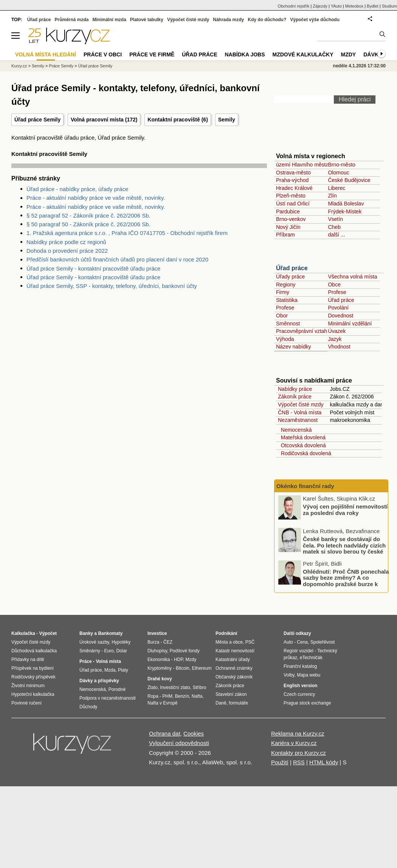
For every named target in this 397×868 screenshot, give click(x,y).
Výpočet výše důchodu (315, 20)
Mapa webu (309, 675)
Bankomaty (110, 633)
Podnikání (226, 633)
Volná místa (108, 661)
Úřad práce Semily (95, 66)
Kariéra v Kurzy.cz (294, 743)
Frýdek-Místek (345, 212)
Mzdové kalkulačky (303, 54)
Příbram (285, 235)
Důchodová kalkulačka (34, 651)
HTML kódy (324, 762)
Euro (109, 651)
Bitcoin (183, 668)
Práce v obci (103, 54)
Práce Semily (61, 66)
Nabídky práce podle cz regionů (66, 242)
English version (300, 686)
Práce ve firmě (152, 54)
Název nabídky (294, 347)
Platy (123, 670)
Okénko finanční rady (305, 486)
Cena (302, 642)
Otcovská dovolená (302, 445)
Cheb (334, 227)
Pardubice (288, 212)
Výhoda (285, 339)
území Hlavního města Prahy (310, 165)
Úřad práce (292, 268)
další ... (336, 235)
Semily (227, 120)
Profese (337, 292)
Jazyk (335, 339)
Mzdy (349, 54)
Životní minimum (28, 686)
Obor (282, 316)
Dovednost (340, 316)
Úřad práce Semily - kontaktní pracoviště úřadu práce (93, 268)
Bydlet (373, 6)
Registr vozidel (299, 651)
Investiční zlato (175, 688)
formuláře (238, 703)
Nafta (197, 696)
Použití (280, 762)
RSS (299, 762)
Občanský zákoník (234, 677)
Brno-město (341, 165)
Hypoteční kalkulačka (33, 694)
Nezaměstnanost (298, 420)
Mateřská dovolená (302, 437)
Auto (288, 642)
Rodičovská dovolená (305, 453)
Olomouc (338, 173)
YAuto (336, 6)
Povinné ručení (26, 703)
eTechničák (311, 658)
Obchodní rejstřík (294, 6)
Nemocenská (295, 430)
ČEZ (168, 642)
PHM (167, 696)
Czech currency (299, 694)
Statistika (287, 300)
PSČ (250, 642)
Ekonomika (159, 660)
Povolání (338, 308)
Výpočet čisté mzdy (301, 404)
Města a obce (229, 642)
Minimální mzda (109, 20)
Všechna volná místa (352, 277)
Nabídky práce (295, 389)
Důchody (88, 707)
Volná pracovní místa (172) (104, 120)
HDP (178, 660)
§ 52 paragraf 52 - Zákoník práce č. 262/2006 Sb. (88, 215)
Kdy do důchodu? (267, 20)
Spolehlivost (323, 642)
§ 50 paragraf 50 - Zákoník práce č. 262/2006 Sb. (88, 224)
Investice (157, 633)
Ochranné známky (234, 668)
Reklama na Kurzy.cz (298, 733)
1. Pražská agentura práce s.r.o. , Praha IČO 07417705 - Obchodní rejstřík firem (127, 233)
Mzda (110, 670)
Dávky (373, 54)
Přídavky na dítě (28, 660)
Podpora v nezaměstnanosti (108, 698)
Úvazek (337, 331)
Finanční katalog (300, 666)
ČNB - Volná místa (300, 412)
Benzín (182, 696)
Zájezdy (320, 6)
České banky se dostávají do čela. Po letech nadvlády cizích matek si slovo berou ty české (344, 545)
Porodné (117, 689)
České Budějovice (349, 180)
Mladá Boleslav (346, 204)
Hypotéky (121, 642)
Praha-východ (292, 180)
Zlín (332, 196)
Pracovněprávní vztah (302, 331)
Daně (221, 703)
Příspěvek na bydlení (33, 668)
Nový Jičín (288, 227)
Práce (86, 661)
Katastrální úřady (233, 660)
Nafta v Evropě (162, 703)
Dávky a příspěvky (99, 681)
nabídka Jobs (245, 54)
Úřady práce (290, 277)
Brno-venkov (291, 219)
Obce (334, 285)
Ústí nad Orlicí (293, 204)
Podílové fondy (184, 651)
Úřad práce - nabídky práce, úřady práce (77, 189)
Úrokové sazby (94, 642)
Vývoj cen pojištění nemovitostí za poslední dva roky (345, 510)
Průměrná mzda (71, 20)
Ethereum (202, 668)
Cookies (194, 733)
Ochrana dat (165, 733)
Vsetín (335, 219)
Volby (289, 675)
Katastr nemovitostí (235, 651)
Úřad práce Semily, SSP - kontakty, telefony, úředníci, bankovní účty (112, 286)
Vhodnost (339, 347)
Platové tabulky (147, 20)
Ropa (153, 696)
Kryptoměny (160, 668)
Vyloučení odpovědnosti (179, 743)
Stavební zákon (231, 694)
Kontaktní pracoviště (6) (178, 120)
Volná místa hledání (46, 54)
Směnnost (288, 324)
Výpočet (48, 633)
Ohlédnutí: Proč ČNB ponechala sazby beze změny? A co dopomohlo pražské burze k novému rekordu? (346, 581)
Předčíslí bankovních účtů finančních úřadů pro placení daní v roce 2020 (117, 259)
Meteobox (354, 6)
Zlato (153, 688)
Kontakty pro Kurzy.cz (299, 753)
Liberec (337, 188)
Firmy (283, 292)
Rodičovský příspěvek (33, 677)
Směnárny (90, 651)
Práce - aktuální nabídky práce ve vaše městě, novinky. (96, 198)
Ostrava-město (293, 173)
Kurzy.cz (19, 66)
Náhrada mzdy (228, 20)
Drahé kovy (160, 679)
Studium (389, 6)
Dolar (122, 651)
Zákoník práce (295, 397)
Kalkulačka (23, 633)
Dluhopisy (157, 651)
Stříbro (199, 688)
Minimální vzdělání (350, 324)
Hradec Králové (294, 188)
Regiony (286, 285)
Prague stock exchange (307, 703)
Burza (153, 642)
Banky (86, 633)
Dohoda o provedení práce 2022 (67, 251)
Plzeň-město (291, 196)
